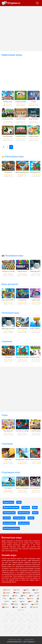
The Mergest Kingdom (23, 357)
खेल (24, 633)
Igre (30, 601)
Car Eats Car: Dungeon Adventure (26, 431)
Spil (32, 596)
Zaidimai (35, 604)
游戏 (29, 633)
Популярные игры (12, 256)
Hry (22, 601)
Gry (15, 601)
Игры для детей (10, 284)
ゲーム (21, 610)
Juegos (7, 593)
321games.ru (14, 3)
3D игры (31, 518)
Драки (35, 507)
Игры (26, 590)
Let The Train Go (22, 329)
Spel (23, 596)
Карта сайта (29, 640)
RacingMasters (8, 431)
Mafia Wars (8, 459)
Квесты (35, 513)
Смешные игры (8, 502)
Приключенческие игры (11, 507)
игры (14, 566)
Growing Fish (22, 300)
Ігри (22, 599)
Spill (15, 596)
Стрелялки (7, 444)
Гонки (5, 415)
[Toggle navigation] (37, 3)
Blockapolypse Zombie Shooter (26, 459)
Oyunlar (12, 621)
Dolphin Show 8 (36, 300)
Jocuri (30, 599)
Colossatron (8, 172)
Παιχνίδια (34, 607)
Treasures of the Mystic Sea (10, 271)
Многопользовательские (11, 528)
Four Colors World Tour (9, 300)
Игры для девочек (9, 523)
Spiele (16, 593)
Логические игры (10, 313)
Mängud (15, 604)
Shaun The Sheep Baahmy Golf (26, 488)
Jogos (35, 590)
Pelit (10, 618)
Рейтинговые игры (13, 157)
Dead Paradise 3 (36, 431)
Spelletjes (27, 593)
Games (7, 590)
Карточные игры (24, 513)
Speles (25, 604)
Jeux (37, 593)
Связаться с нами (15, 640)
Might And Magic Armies (24, 172)
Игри (24, 607)
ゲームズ (36, 633)
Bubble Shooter (22, 271)
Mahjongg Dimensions (9, 329)
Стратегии (7, 341)
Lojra (15, 607)
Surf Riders (8, 488)
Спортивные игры (11, 472)
